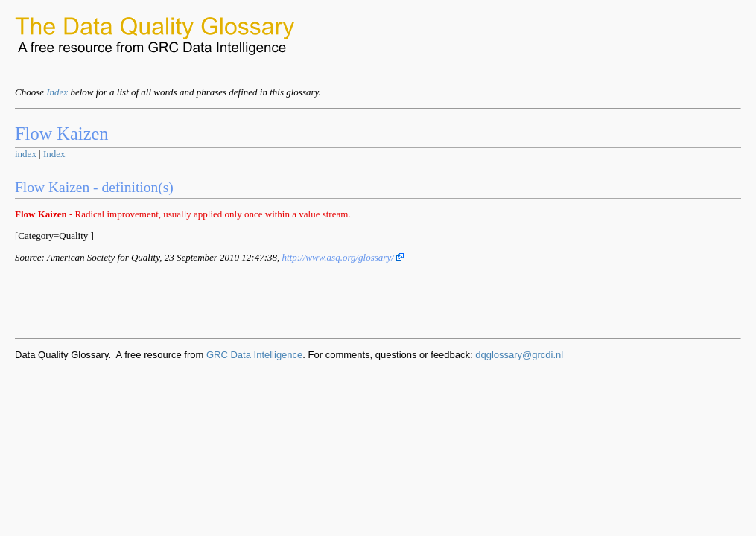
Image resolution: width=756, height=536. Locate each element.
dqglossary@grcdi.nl (519, 355)
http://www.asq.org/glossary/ (343, 257)
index (26, 154)
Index (57, 92)
